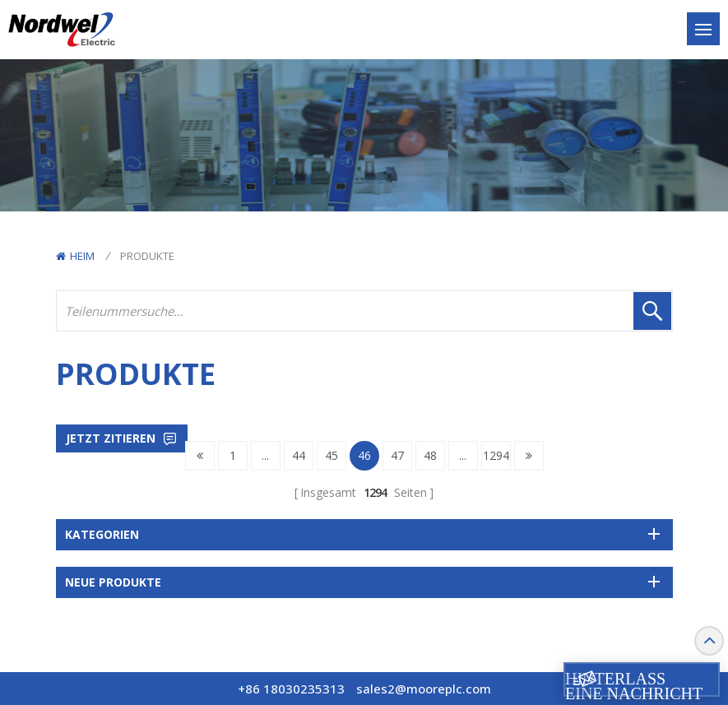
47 (397, 455)
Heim (75, 256)
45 (332, 455)
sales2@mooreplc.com (424, 689)
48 (430, 455)
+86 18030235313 (291, 689)
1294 (496, 455)
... (265, 455)
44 (299, 455)
